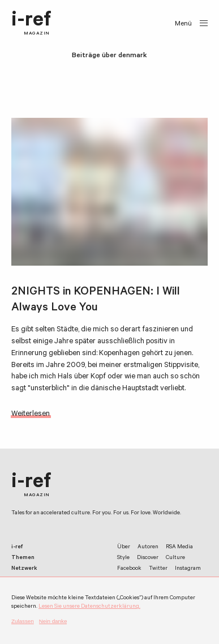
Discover (148, 558)
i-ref (31, 24)
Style (123, 558)
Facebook (129, 569)
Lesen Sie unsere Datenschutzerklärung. (89, 607)
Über (124, 547)
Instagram (188, 569)
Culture (175, 558)
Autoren (148, 547)
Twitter (158, 569)
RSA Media (179, 547)
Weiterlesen (31, 414)
